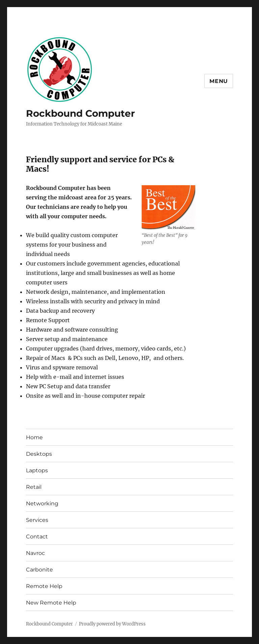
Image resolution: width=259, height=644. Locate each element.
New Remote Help (51, 603)
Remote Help (44, 586)
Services (37, 520)
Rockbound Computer (80, 113)
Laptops (37, 470)
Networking (42, 503)
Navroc (35, 553)
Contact (37, 537)
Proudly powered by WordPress (112, 624)
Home (34, 437)
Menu (219, 81)
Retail (34, 487)
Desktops (39, 454)
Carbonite (39, 570)
